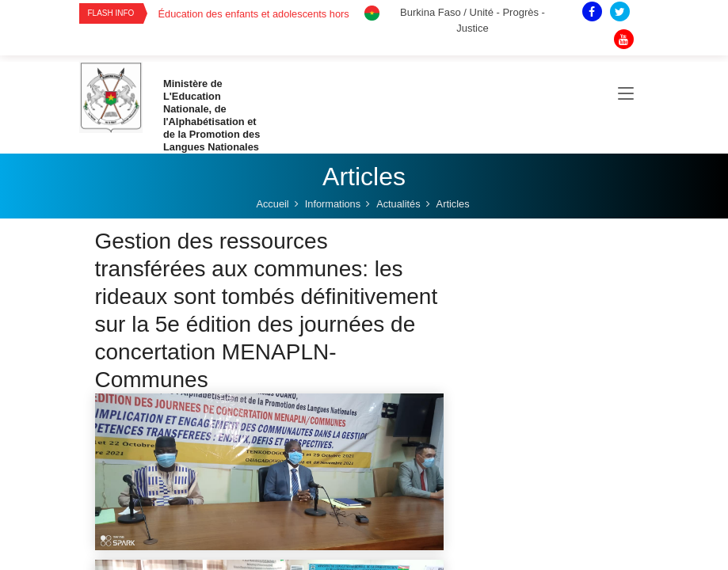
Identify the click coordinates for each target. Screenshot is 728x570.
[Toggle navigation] (626, 94)
